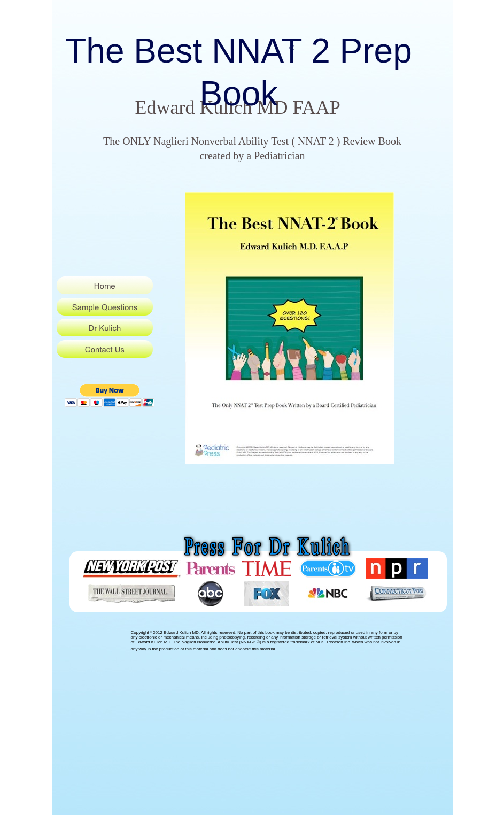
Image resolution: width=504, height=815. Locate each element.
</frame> (118, 397)
